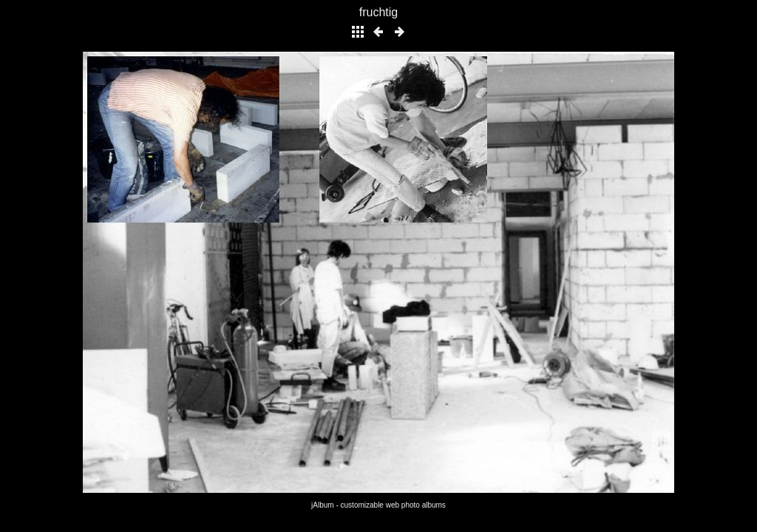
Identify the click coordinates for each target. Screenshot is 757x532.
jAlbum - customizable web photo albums (378, 505)
